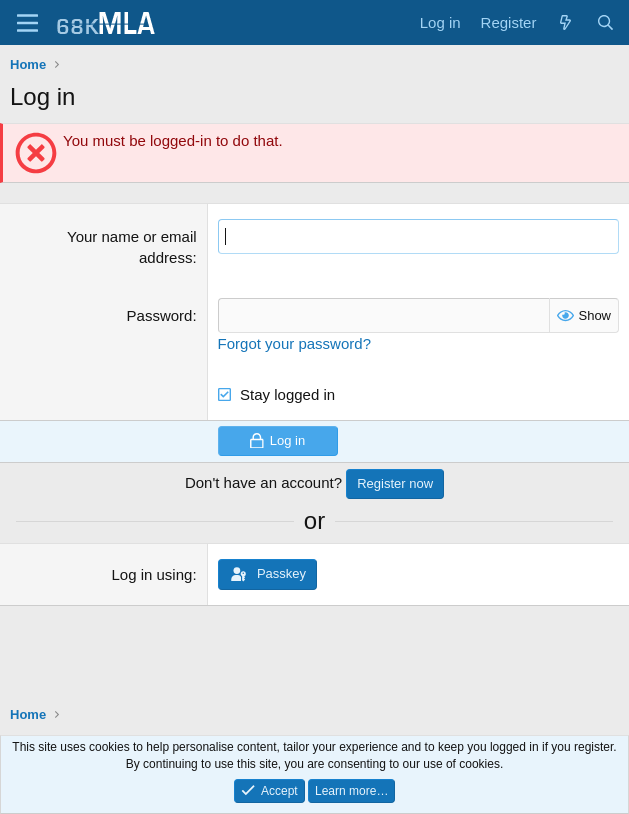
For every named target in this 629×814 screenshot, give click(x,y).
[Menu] (27, 23)
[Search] (605, 22)
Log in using (151, 574)
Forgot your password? (294, 343)
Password (160, 315)
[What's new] (565, 22)
